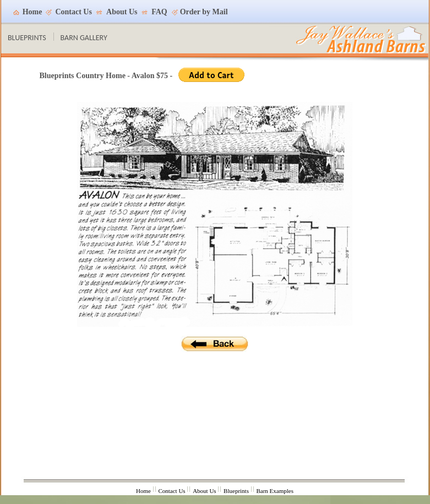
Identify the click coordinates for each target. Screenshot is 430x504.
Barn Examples (275, 491)
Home (32, 12)
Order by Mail (204, 12)
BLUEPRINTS (27, 38)
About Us (122, 12)
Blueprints (236, 491)
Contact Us (74, 12)
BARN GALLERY (84, 38)
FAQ (159, 12)
